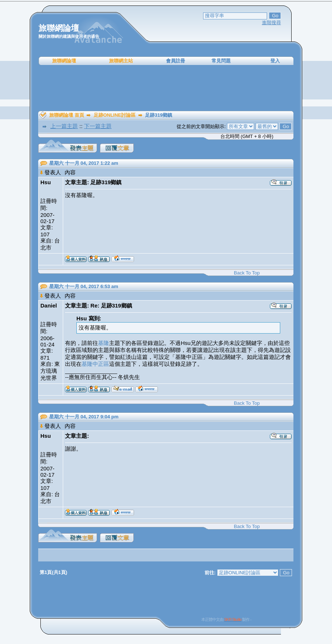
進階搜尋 (271, 23)
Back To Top (247, 273)
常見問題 (221, 61)
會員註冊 (176, 61)
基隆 (104, 343)
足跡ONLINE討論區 (115, 115)
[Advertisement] (166, 88)
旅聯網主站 (121, 61)
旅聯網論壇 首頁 (67, 115)
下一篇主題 (98, 126)
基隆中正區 (95, 364)
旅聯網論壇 (64, 61)
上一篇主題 (64, 126)
